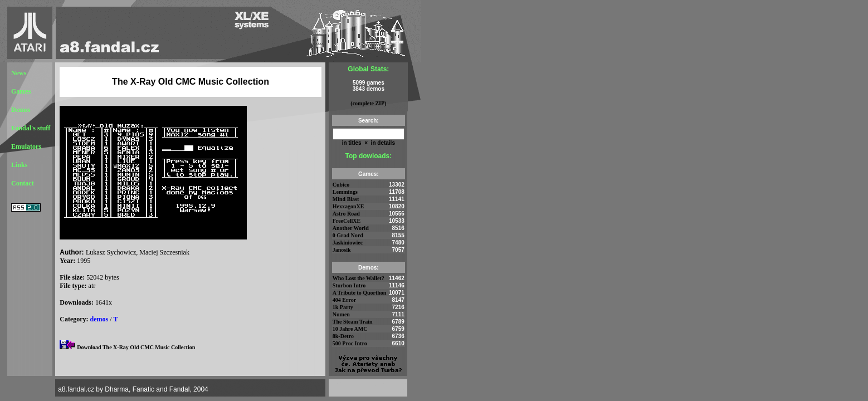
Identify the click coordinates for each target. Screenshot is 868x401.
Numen (341, 314)
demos (99, 319)
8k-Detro (343, 336)
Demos (21, 110)
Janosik (342, 250)
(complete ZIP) (368, 103)
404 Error (344, 300)
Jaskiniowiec (348, 243)
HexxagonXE (348, 206)
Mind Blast (346, 199)
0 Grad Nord (348, 235)
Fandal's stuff (31, 128)
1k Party (343, 307)
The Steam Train (353, 322)
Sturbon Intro (349, 285)
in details (382, 143)
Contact (23, 183)
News (19, 73)
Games (21, 91)
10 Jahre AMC (350, 329)
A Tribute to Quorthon (360, 293)
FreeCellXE (347, 221)
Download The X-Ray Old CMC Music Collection (136, 347)
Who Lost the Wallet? (359, 278)
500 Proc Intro (350, 343)
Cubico (341, 185)
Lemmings (345, 192)
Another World (351, 228)
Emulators (26, 146)
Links (19, 165)
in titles (352, 143)
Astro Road (346, 214)
